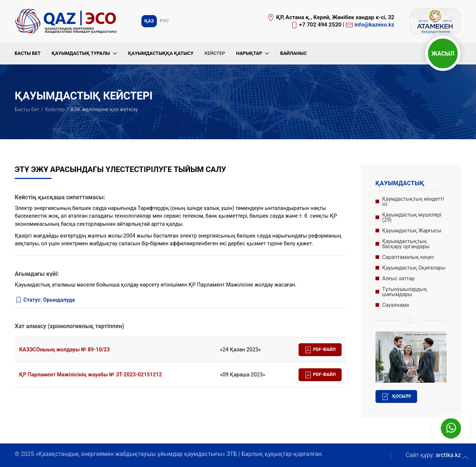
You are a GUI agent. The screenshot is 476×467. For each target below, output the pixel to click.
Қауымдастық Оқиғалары (414, 268)
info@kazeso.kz (374, 25)
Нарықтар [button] (253, 53)
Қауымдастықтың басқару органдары (406, 244)
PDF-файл (320, 350)
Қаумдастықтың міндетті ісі (413, 201)
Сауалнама (396, 305)
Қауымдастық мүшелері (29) (412, 217)
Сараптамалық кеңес (408, 257)
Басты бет (28, 53)
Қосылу (396, 397)
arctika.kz (448, 455)
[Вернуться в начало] (67, 21)
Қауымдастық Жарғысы (412, 231)
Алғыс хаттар (398, 278)
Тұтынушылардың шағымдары (404, 292)
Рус (164, 21)
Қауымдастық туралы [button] (84, 53)
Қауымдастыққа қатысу (161, 53)
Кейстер (215, 53)
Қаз (149, 21)
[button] (465, 457)
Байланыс (293, 53)
